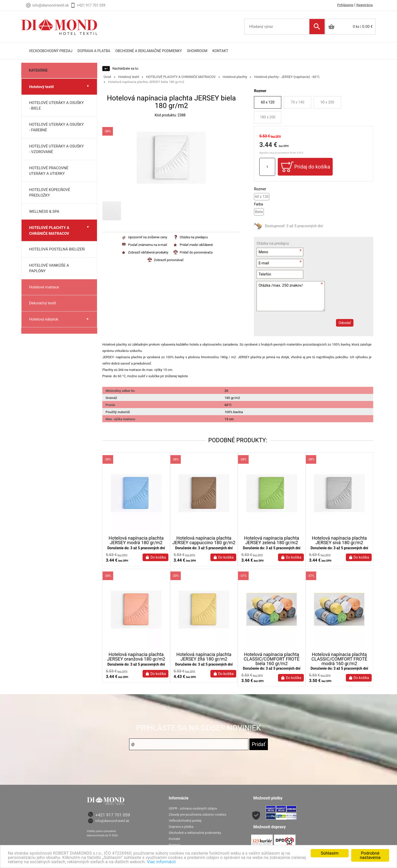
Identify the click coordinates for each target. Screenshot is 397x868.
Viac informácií (161, 862)
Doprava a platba (181, 831)
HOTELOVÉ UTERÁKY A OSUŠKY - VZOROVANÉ (56, 149)
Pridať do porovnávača (196, 252)
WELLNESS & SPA (44, 211)
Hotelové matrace (44, 287)
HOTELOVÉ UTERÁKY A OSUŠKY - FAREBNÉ (56, 127)
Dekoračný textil (43, 303)
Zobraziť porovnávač (169, 260)
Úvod (107, 77)
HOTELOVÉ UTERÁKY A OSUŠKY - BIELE (56, 106)
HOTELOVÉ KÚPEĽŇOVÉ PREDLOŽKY (50, 193)
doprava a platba (94, 51)
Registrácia (364, 5)
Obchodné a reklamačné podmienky (148, 51)
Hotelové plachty (235, 77)
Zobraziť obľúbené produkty (148, 252)
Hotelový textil (41, 87)
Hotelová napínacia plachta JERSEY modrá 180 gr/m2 (136, 540)
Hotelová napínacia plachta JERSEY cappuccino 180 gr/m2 (204, 540)
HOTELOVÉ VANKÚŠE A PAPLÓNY (49, 268)
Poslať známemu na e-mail (148, 245)
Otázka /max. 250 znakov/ (291, 296)
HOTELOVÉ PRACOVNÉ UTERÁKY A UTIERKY (49, 171)
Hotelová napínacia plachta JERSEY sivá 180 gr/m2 (339, 540)
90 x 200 (327, 102)
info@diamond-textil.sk (112, 825)
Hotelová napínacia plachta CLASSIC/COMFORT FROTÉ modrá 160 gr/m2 (339, 663)
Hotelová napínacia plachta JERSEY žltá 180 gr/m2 (204, 661)
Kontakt (220, 51)
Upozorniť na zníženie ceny (148, 237)
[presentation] (294, 333)
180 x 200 (268, 117)
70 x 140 (298, 102)
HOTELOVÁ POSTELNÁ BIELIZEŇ (57, 249)
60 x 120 (268, 102)
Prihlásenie (345, 5)
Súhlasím (330, 853)
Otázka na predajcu (194, 237)
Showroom (197, 51)
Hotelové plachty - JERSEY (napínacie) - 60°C (287, 77)
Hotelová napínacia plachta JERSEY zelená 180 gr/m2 (272, 540)
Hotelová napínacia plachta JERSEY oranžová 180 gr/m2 (136, 661)
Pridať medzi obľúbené (196, 245)
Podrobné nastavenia (370, 855)
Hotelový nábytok (44, 319)
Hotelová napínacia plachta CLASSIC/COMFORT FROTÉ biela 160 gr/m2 (272, 663)
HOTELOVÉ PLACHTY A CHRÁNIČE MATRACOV (49, 231)
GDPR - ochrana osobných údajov (193, 812)
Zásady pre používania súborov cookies (198, 819)
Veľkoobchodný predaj (51, 51)
